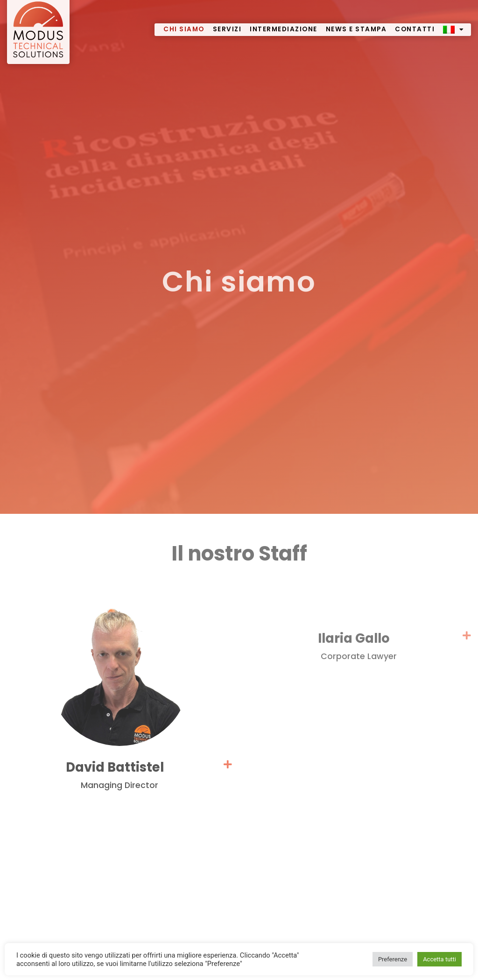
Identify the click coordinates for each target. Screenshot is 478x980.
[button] (119, 782)
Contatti (415, 21)
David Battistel (119, 774)
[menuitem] (454, 21)
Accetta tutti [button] (439, 959)
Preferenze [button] (393, 959)
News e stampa (356, 21)
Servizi (227, 21)
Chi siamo (184, 21)
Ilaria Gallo (358, 645)
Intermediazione (284, 21)
